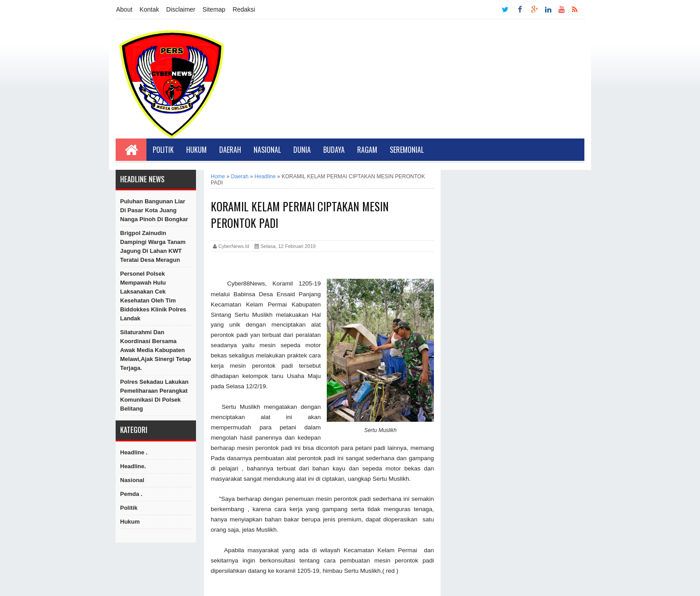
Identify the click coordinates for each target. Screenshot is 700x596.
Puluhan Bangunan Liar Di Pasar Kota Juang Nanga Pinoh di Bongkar (154, 210)
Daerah (230, 150)
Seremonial (407, 150)
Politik (163, 150)
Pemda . (131, 494)
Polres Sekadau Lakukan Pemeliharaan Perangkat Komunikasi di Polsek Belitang (154, 395)
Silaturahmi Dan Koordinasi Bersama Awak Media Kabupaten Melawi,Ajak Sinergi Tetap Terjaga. (156, 350)
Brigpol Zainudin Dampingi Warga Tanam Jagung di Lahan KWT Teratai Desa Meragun (153, 246)
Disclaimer (181, 9)
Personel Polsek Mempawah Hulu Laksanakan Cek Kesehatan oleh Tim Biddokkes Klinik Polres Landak (153, 296)
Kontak (150, 9)
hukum (130, 522)
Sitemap (214, 9)
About (124, 9)
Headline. (133, 466)
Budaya (334, 150)
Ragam (367, 150)
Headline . (134, 452)
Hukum (196, 150)
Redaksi (244, 9)
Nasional (267, 150)
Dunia (302, 150)
